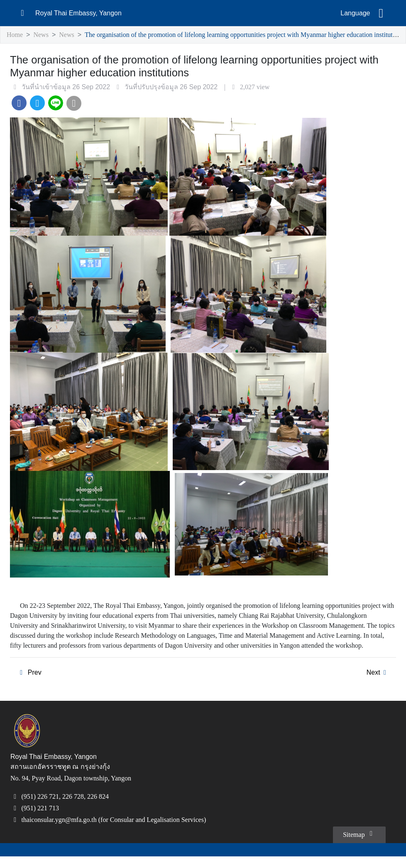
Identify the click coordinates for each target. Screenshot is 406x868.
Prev (29, 683)
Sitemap (358, 845)
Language (355, 13)
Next (378, 683)
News (43, 35)
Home (15, 35)
